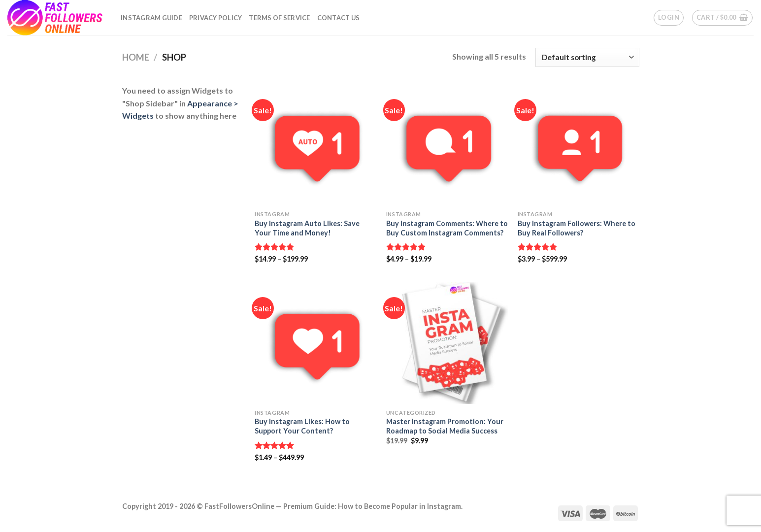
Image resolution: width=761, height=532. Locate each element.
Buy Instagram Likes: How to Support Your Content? (302, 426)
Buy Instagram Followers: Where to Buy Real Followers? (577, 228)
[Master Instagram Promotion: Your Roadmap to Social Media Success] (447, 343)
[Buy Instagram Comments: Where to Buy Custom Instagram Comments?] (447, 145)
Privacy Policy (216, 18)
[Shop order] (587, 57)
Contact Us (339, 18)
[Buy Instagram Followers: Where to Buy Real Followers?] (579, 145)
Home (136, 57)
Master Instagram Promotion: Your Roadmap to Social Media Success (445, 426)
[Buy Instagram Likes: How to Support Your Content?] (315, 343)
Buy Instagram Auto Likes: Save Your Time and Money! (307, 228)
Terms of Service (279, 18)
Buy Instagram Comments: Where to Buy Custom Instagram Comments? (447, 228)
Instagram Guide (151, 18)
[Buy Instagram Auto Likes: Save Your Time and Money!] (315, 145)
